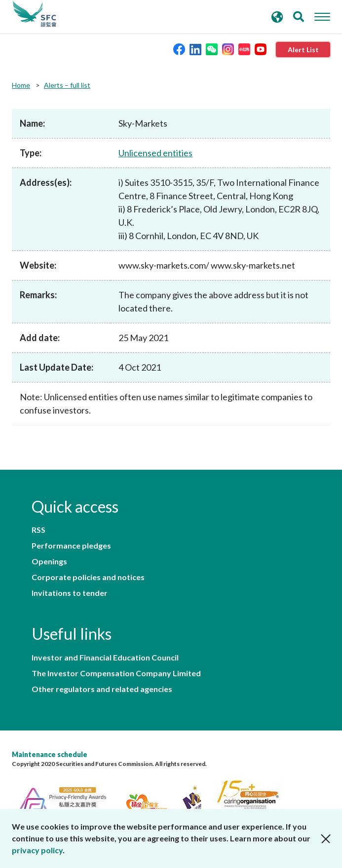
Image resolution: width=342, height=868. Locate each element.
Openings (49, 561)
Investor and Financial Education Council (105, 658)
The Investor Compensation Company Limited (116, 673)
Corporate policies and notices (88, 577)
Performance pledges (71, 546)
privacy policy (37, 850)
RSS (38, 530)
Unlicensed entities (155, 153)
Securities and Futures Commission (35, 14)
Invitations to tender (70, 593)
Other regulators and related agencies (102, 689)
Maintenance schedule (50, 754)
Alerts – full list (67, 85)
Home (21, 85)
